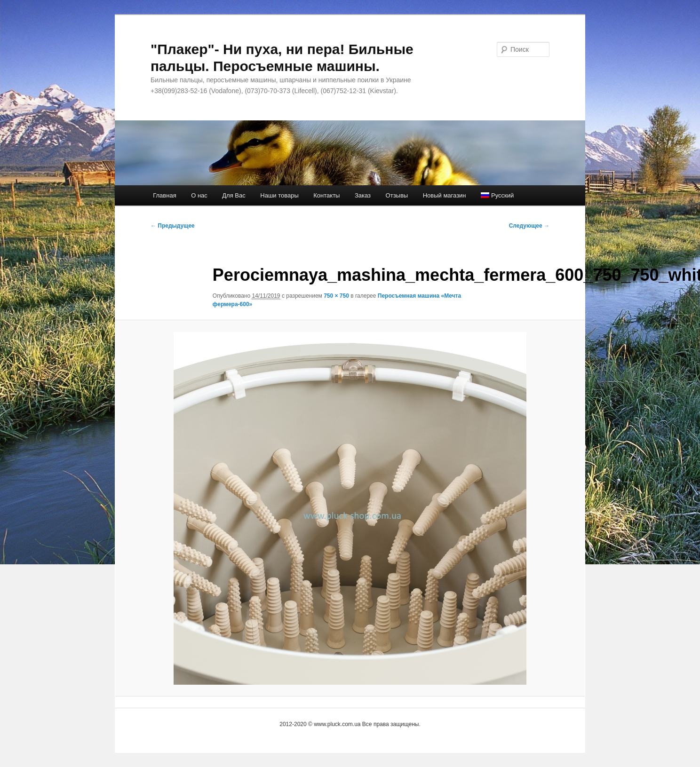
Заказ (363, 195)
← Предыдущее (173, 226)
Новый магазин (445, 195)
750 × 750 (336, 296)
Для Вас (234, 195)
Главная (164, 195)
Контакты (326, 195)
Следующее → (529, 226)
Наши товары (279, 195)
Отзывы (397, 195)
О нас (199, 195)
